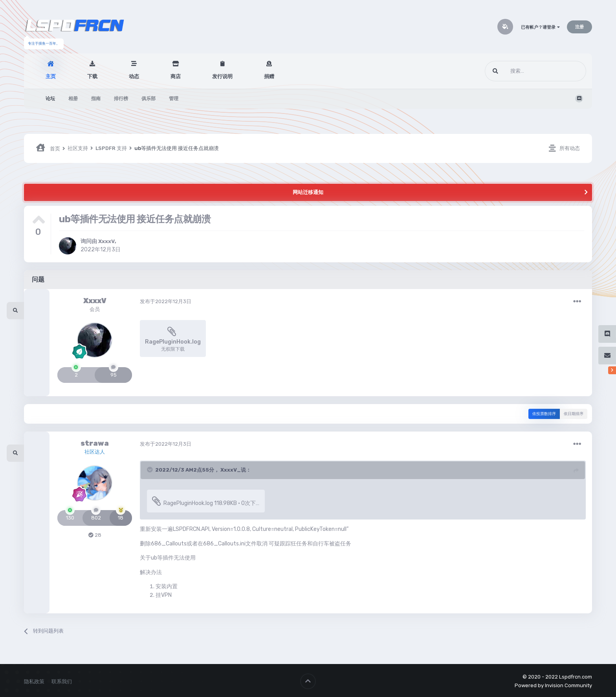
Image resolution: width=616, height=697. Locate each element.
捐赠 (269, 76)
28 (95, 535)
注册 (579, 27)
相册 (73, 99)
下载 (92, 76)
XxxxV (107, 241)
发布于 (166, 301)
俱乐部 (148, 99)
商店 (176, 76)
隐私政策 (34, 681)
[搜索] (521, 71)
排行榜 (121, 99)
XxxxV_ (231, 470)
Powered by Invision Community (553, 685)
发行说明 (222, 76)
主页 (51, 76)
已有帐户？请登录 (540, 27)
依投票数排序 (544, 414)
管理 (174, 99)
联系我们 (62, 681)
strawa (95, 443)
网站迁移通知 (308, 192)
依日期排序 (574, 414)
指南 (96, 99)
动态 (134, 76)
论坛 (50, 99)
